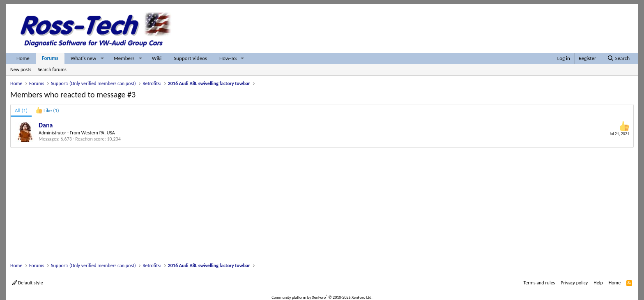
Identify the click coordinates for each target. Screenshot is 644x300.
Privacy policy (574, 283)
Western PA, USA (98, 133)
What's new (83, 58)
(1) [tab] (21, 110)
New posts (21, 69)
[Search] (618, 59)
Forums (50, 58)
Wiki (157, 58)
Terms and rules (539, 283)
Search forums (52, 69)
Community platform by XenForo (322, 297)
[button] (102, 59)
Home (23, 58)
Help (598, 283)
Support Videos (190, 58)
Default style (28, 283)
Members (124, 58)
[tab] (47, 111)
